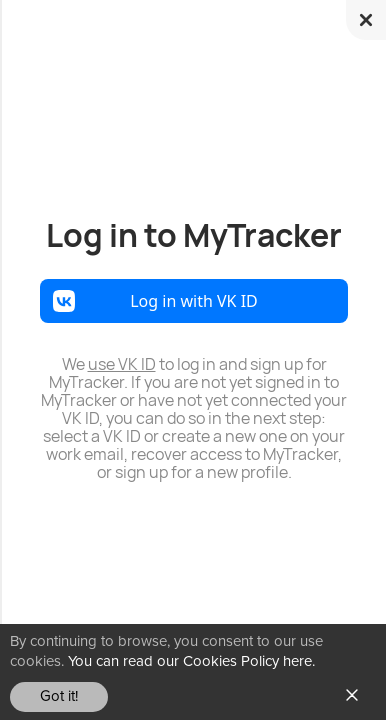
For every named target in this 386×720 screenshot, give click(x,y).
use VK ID (122, 364)
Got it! (59, 696)
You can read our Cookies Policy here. (191, 661)
